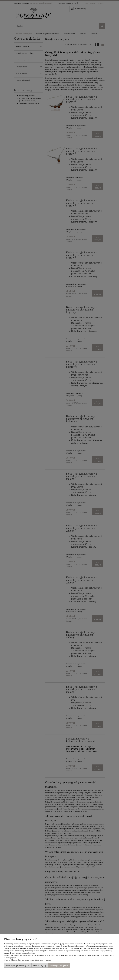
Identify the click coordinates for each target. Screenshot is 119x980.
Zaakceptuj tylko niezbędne (18, 965)
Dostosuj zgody (40, 965)
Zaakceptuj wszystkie (59, 965)
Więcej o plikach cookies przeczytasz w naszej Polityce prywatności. (27, 960)
